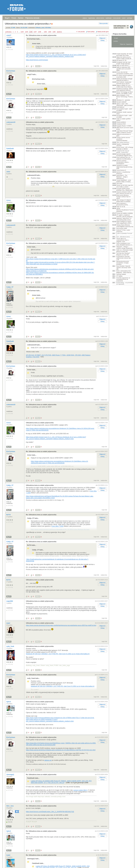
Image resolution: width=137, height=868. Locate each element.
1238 (40, 32)
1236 (31, 32)
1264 (50, 32)
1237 (35, 32)
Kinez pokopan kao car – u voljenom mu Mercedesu (124, 158)
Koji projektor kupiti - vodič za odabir (124, 110)
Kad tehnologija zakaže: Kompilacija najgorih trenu (124, 155)
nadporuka (104, 66)
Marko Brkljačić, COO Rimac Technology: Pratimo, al (125, 97)
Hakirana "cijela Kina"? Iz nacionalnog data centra (124, 219)
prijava (85, 18)
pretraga (130, 18)
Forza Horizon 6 (121, 170)
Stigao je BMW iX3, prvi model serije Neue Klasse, (124, 86)
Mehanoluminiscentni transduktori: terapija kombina (123, 263)
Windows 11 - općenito (123, 100)
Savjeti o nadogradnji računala (123, 145)
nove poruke (117, 18)
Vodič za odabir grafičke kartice (123, 120)
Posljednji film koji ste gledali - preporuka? (123, 151)
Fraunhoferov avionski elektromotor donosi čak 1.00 (123, 258)
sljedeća (59, 32)
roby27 (9, 35)
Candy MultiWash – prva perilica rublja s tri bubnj (124, 181)
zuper (9, 623)
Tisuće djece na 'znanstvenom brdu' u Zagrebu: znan (123, 240)
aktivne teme (100, 18)
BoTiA (9, 515)
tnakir (9, 855)
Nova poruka (104, 23)
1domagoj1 (10, 775)
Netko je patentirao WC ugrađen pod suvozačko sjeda (123, 69)
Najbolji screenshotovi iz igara (124, 135)
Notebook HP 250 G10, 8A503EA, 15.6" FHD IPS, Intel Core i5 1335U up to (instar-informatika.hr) (58, 654)
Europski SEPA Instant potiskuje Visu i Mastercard (124, 189)
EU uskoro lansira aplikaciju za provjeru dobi (125, 76)
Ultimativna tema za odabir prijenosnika (40, 99)
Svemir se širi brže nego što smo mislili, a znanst (125, 186)
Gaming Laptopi (121, 274)
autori (124, 18)
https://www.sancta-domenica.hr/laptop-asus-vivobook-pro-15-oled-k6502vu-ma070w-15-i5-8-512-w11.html (61, 750)
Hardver (21, 18)
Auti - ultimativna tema (123, 237)
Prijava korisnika (120, 34)
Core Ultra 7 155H (58, 526)
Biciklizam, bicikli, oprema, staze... (124, 113)
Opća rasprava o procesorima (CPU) (122, 204)
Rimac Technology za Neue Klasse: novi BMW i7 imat (125, 93)
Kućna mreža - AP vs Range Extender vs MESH (125, 148)
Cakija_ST (10, 287)
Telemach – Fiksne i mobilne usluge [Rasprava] (124, 247)
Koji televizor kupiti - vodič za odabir (124, 116)
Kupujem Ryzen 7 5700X (124, 126)
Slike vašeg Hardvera (123, 142)
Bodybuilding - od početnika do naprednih (125, 283)
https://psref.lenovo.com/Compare (37, 60)
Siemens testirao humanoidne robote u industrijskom (123, 162)
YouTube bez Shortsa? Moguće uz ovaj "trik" (123, 254)
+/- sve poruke (80, 32)
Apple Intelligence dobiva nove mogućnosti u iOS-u (124, 222)
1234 (22, 32)
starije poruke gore (103, 32)
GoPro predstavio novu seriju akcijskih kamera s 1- (124, 244)
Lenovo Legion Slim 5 (80, 790)
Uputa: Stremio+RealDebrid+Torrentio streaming (125, 210)
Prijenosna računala (32, 18)
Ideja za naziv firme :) (123, 66)
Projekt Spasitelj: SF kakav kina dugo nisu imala (124, 54)
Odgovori (102, 38)
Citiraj (102, 40)
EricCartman (11, 71)
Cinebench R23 (121, 124)
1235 (26, 32)
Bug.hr (7, 18)
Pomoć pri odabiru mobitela (125, 213)
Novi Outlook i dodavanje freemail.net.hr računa (124, 83)
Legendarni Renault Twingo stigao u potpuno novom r (125, 132)
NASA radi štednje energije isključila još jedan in (124, 79)
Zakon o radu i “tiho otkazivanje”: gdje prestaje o (125, 104)
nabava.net (48, 760)
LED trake (119, 183)
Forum (14, 18)
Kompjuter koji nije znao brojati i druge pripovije (123, 63)
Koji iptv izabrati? (121, 102)
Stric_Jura (10, 806)
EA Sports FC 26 (121, 60)
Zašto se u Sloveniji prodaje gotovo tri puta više (125, 251)
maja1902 (10, 601)
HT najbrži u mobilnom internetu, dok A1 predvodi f (125, 216)
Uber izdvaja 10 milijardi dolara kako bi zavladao (123, 201)
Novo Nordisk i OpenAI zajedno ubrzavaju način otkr (124, 268)
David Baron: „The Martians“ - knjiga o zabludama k (122, 177)
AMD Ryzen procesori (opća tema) (125, 128)
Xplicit (9, 702)
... (19, 32)
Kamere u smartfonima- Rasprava (123, 173)
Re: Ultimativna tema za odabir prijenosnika (41, 35)
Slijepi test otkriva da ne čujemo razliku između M (124, 58)
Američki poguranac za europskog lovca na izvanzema (123, 279)
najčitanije (109, 18)
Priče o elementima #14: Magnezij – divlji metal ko (124, 272)
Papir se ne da (121, 207)
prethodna (8, 32)
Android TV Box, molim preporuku (123, 231)
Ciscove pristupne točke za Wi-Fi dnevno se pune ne (124, 193)
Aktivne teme (118, 50)
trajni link (96, 66)
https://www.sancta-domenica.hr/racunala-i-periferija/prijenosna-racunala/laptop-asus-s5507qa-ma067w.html (61, 625)
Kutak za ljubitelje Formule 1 (124, 234)
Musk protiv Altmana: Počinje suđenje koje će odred (123, 197)
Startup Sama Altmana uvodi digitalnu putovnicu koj (125, 226)
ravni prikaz (91, 32)
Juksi (8, 172)
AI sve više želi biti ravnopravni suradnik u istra (125, 73)
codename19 (11, 122)
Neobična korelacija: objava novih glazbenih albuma (125, 89)
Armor (9, 200)
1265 (54, 32)
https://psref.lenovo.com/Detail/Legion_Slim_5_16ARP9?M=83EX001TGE (50, 812)
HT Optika (119, 276)
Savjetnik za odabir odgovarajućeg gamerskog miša (124, 167)
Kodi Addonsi (120, 107)
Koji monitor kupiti (122, 228)
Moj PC (9, 94)
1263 (45, 32)
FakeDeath (10, 149)
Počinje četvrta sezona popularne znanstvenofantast (123, 139)
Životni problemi (121, 122)
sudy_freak (10, 646)
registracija (92, 18)
